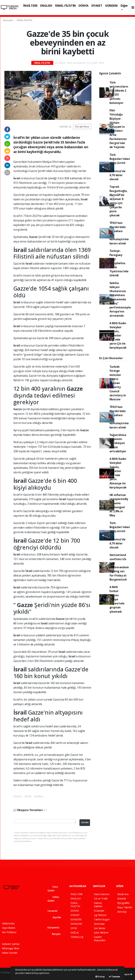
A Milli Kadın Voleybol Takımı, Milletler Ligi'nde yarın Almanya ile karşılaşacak (118, 473)
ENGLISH (46, 6)
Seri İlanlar (100, 928)
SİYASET (97, 6)
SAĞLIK (75, 933)
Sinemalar (99, 924)
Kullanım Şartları (11, 944)
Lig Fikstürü (100, 915)
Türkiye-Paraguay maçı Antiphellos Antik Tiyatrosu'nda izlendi (119, 263)
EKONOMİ (76, 924)
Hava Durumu (102, 894)
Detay (100, 976)
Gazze (34, 237)
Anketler (122, 899)
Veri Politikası (9, 932)
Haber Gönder (10, 953)
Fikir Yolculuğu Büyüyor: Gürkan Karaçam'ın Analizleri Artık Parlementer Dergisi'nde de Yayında (118, 129)
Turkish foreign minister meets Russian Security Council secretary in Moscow (118, 383)
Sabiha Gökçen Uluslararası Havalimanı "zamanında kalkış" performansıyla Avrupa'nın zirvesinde (120, 299)
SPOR (74, 928)
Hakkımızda (8, 923)
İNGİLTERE (30, 6)
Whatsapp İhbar (11, 948)
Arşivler (54, 917)
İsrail (17, 178)
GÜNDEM (111, 6)
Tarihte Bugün (102, 919)
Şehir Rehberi (101, 933)
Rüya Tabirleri (125, 907)
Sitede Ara (123, 894)
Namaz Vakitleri (98, 905)
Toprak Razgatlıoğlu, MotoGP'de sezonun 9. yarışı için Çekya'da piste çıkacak (119, 201)
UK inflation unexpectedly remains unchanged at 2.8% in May (119, 505)
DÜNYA (83, 6)
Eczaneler (99, 911)
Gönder (85, 822)
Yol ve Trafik (101, 899)
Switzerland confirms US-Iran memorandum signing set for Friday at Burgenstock (119, 567)
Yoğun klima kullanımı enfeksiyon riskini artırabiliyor (118, 443)
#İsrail (28, 796)
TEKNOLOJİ (77, 937)
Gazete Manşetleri (100, 939)
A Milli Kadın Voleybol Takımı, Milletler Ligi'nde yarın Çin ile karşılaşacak (118, 335)
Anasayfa (8, 20)
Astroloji (122, 912)
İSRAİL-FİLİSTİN (65, 6)
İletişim (54, 934)
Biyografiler (124, 903)
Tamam (114, 976)
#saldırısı (39, 796)
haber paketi (7, 976)
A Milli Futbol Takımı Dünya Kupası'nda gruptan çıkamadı (117, 599)
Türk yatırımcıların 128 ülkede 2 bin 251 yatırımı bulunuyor (119, 93)
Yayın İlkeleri (9, 928)
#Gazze (18, 796)
